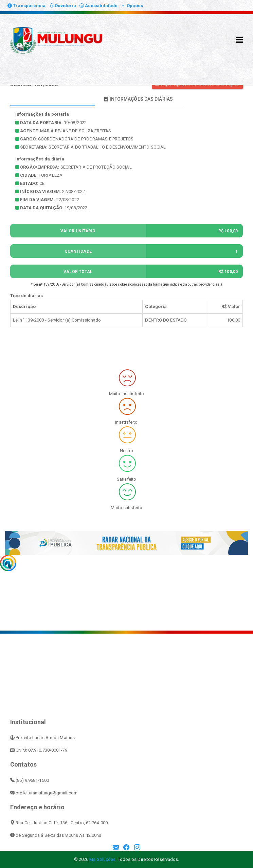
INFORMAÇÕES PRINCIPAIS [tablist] (52, 99)
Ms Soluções (102, 859)
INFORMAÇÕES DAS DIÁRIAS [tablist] (139, 99)
